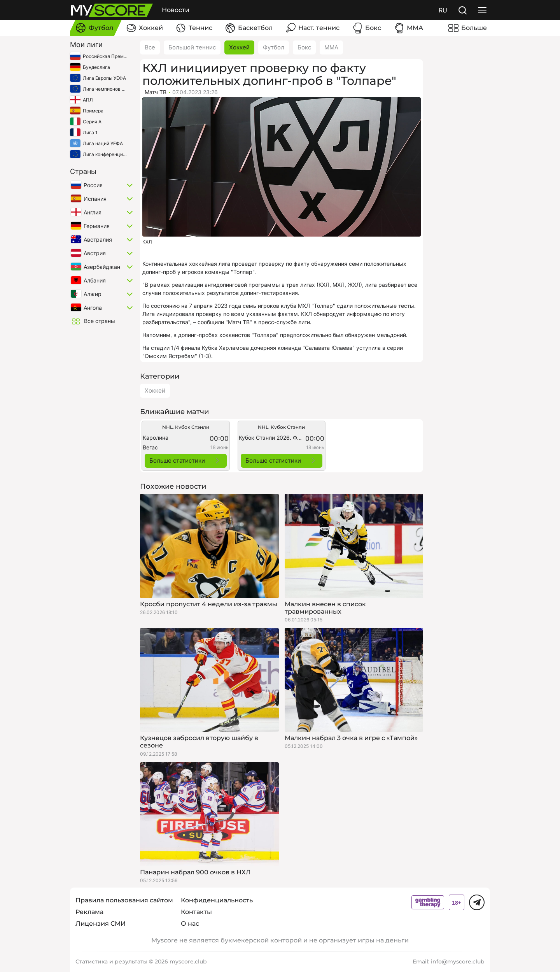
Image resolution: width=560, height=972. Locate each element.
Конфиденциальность (217, 900)
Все (150, 47)
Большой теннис (192, 47)
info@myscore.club (458, 961)
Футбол (274, 47)
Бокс (304, 47)
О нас (190, 924)
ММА (331, 47)
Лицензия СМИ (101, 924)
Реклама (89, 912)
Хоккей (239, 47)
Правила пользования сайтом (124, 900)
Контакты (196, 912)
